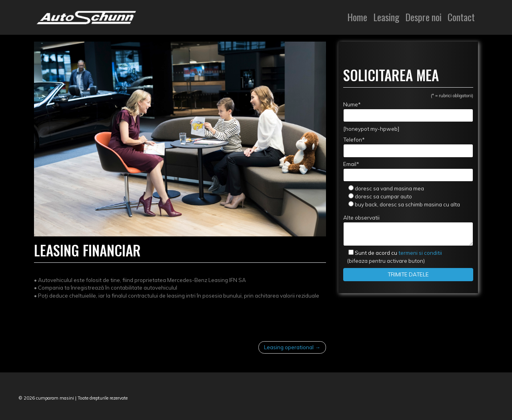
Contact (461, 17)
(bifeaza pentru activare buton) (393, 257)
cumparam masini (55, 398)
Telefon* (408, 147)
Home (357, 17)
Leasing (386, 17)
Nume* (408, 112)
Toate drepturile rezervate (103, 398)
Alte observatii (408, 230)
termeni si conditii (398, 253)
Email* (408, 171)
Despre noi (423, 17)
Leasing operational (289, 347)
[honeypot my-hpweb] (371, 129)
